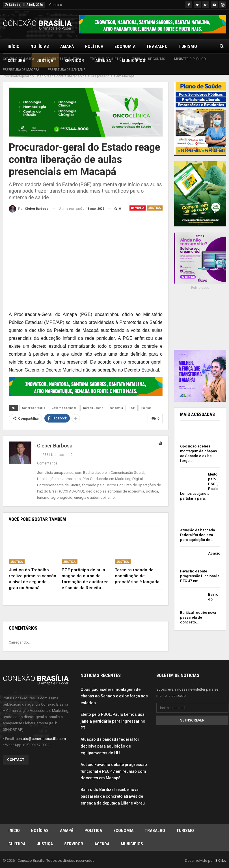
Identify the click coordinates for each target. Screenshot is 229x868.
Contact (16, 753)
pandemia (116, 402)
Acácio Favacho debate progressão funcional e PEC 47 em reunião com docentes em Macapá (114, 765)
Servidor (74, 839)
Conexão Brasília (34, 402)
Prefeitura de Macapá (21, 70)
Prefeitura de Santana (67, 70)
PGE (132, 402)
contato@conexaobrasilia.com (41, 732)
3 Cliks (221, 855)
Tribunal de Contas (149, 59)
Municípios (132, 839)
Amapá (67, 46)
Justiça (155, 202)
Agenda (102, 839)
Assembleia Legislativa (62, 59)
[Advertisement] (200, 317)
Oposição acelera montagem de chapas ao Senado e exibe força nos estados (114, 689)
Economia (125, 46)
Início (14, 46)
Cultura (17, 839)
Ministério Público (190, 59)
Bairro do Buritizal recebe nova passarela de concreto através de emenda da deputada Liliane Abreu (113, 790)
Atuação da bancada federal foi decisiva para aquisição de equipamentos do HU (110, 740)
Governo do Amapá (18, 59)
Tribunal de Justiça (107, 59)
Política (94, 46)
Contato (56, 5)
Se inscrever (192, 714)
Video (138, 202)
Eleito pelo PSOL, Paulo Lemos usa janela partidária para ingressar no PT (113, 715)
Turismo (185, 824)
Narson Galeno (93, 402)
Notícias (40, 46)
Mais (184, 46)
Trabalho (157, 46)
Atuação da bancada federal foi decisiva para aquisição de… (197, 529)
